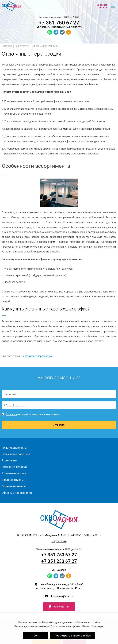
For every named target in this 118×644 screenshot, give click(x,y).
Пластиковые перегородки (37, 356)
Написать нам (59, 607)
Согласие (12, 414)
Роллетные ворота (14, 473)
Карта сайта (59, 541)
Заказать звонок (102, 6)
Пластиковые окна (14, 448)
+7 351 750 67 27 (59, 23)
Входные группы (13, 480)
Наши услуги (22, 46)
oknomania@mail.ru (61, 596)
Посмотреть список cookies (73, 636)
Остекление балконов (16, 454)
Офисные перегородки (45, 46)
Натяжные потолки (14, 467)
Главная (7, 46)
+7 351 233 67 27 (59, 561)
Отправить (59, 425)
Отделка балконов (14, 486)
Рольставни (9, 460)
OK (36, 636)
